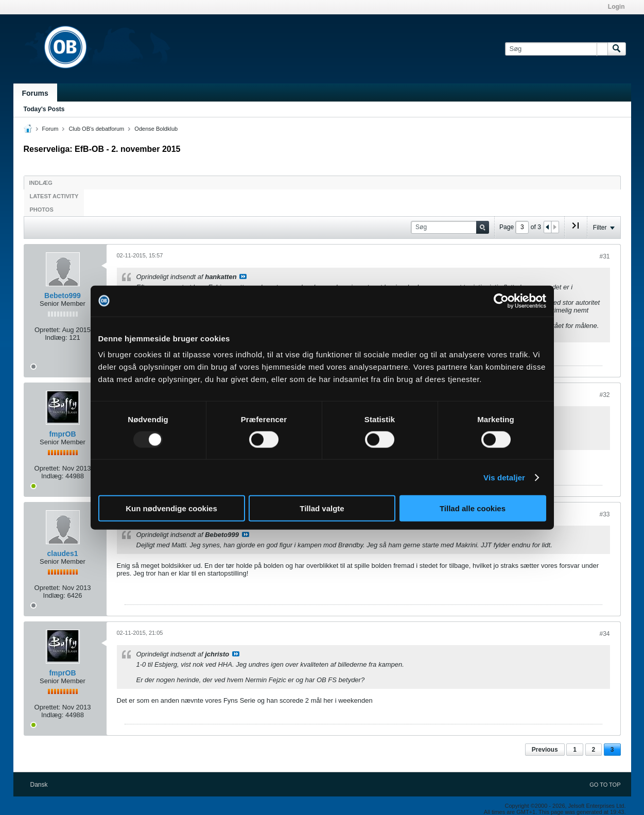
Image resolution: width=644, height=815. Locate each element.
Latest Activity (54, 196)
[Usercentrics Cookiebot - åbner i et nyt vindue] (501, 301)
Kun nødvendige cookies (171, 508)
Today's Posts (44, 109)
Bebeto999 (63, 296)
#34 (604, 634)
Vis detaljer (504, 477)
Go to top (605, 785)
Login (616, 7)
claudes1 (63, 553)
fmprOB (62, 434)
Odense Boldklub (156, 129)
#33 (604, 514)
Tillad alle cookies (473, 508)
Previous (545, 750)
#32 (604, 395)
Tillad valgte (322, 508)
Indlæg (41, 183)
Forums (35, 93)
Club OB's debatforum (96, 129)
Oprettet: (48, 330)
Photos (42, 210)
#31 (604, 256)
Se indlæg (243, 276)
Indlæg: (56, 337)
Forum (50, 129)
